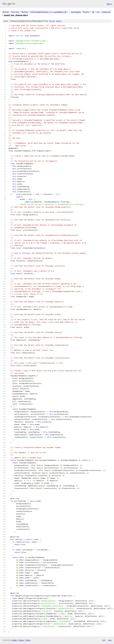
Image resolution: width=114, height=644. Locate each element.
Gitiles (15, 640)
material (106, 12)
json (110, 640)
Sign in (109, 4)
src (98, 12)
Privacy (21, 640)
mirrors (15, 12)
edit (59, 21)
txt (104, 640)
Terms (28, 640)
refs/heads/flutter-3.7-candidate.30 (48, 12)
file (52, 21)
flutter (6, 12)
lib (93, 12)
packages (76, 12)
